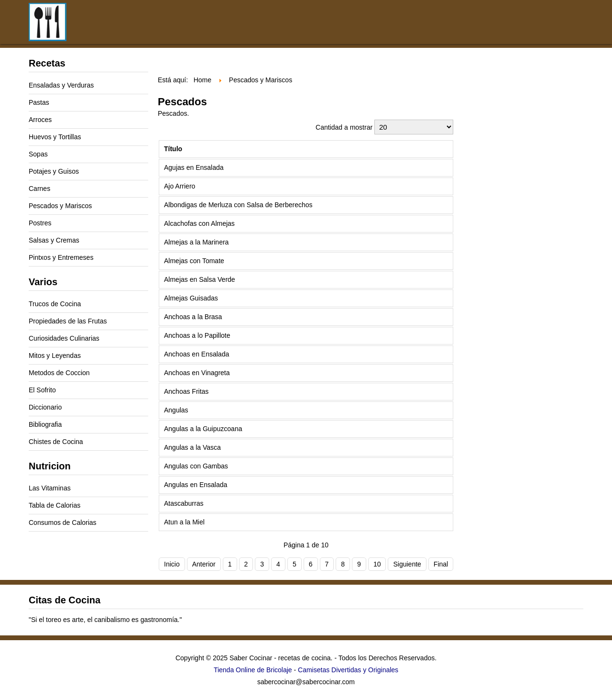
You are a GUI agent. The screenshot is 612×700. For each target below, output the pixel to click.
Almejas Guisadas (191, 298)
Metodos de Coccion (59, 373)
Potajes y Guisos (54, 171)
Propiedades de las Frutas (68, 321)
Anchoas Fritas (186, 391)
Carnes (39, 189)
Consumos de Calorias (63, 522)
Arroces (40, 120)
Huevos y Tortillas (55, 137)
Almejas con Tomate (194, 261)
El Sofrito (42, 390)
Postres (40, 223)
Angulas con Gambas (196, 466)
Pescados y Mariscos (60, 206)
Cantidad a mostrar (345, 127)
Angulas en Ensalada (196, 485)
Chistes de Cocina (56, 442)
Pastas (39, 102)
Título (173, 149)
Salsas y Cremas (54, 240)
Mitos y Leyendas (55, 356)
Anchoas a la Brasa (193, 317)
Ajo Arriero (180, 186)
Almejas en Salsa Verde (200, 279)
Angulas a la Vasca (192, 447)
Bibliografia (45, 424)
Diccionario (45, 407)
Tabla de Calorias (55, 505)
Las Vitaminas (50, 488)
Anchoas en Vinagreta (197, 373)
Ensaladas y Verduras (61, 85)
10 (377, 564)
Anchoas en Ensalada (197, 354)
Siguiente (407, 564)
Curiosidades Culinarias (64, 338)
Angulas (176, 410)
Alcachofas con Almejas (199, 223)
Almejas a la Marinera (196, 242)
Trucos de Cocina (55, 304)
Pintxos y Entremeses (61, 257)
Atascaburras (184, 503)
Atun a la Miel (184, 522)
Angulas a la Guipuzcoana (203, 429)
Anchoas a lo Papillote (197, 335)
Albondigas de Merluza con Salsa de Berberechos (238, 205)
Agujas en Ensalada (194, 167)
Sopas (38, 154)
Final (441, 564)
